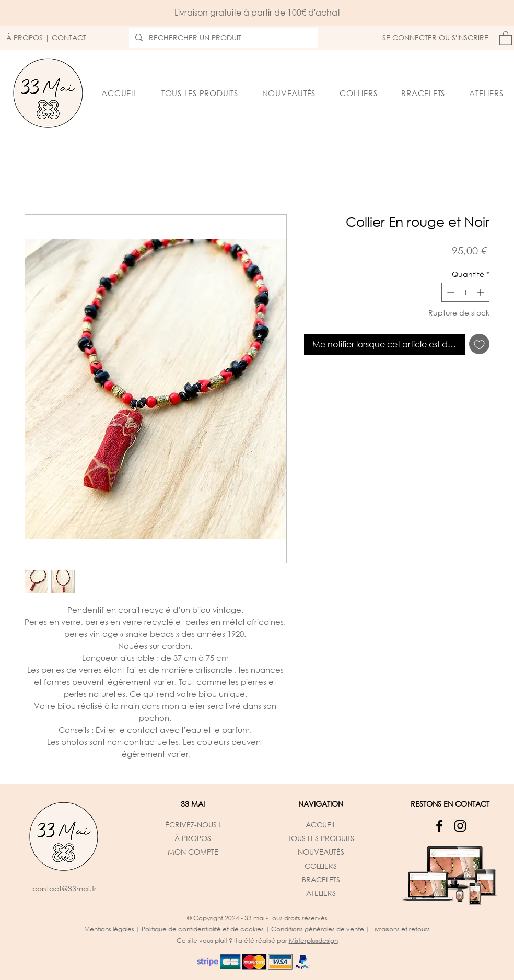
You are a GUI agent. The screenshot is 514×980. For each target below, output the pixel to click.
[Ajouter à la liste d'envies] (479, 344)
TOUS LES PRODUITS (321, 838)
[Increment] (481, 292)
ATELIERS (321, 893)
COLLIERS (321, 866)
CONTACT (69, 37)
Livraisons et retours (401, 929)
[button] (506, 38)
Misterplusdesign (313, 941)
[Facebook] (439, 826)
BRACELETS (321, 879)
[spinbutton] (465, 292)
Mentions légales (109, 929)
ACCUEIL (321, 825)
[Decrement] (449, 292)
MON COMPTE (193, 852)
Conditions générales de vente (318, 929)
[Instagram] (460, 826)
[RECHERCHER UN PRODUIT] (222, 38)
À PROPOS (25, 37)
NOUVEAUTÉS (321, 852)
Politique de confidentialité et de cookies (203, 929)
